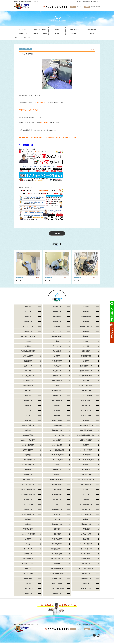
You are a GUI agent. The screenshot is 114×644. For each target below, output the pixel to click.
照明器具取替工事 (57, 510)
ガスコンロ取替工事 (28, 466)
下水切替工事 (28, 555)
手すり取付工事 (57, 366)
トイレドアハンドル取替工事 (86, 461)
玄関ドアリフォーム (86, 327)
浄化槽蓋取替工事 (86, 356)
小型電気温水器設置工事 (86, 426)
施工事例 (57, 29)
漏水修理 (28, 471)
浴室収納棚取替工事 (86, 366)
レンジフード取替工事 (28, 491)
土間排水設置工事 (86, 580)
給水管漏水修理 (57, 555)
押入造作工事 (57, 371)
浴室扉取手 (28, 391)
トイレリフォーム (86, 590)
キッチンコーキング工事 (57, 436)
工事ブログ (91, 33)
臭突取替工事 (28, 510)
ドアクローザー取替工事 (28, 535)
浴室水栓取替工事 (86, 525)
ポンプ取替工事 (28, 481)
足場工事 (28, 346)
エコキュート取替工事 (57, 590)
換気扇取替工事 (57, 486)
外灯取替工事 (86, 510)
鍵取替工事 (28, 406)
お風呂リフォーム (28, 575)
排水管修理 (57, 565)
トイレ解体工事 (86, 456)
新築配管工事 (28, 361)
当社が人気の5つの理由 (40, 29)
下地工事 (28, 585)
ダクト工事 (28, 312)
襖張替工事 (28, 317)
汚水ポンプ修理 (57, 421)
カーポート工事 (57, 391)
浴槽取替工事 (86, 351)
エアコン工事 (57, 441)
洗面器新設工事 (57, 337)
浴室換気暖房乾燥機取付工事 (86, 436)
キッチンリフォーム (28, 565)
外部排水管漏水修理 (57, 570)
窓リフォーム (57, 346)
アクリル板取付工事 (28, 446)
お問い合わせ (74, 33)
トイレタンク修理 (86, 476)
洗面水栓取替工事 (57, 525)
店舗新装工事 (57, 322)
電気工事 (28, 341)
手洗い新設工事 (57, 361)
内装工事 (86, 520)
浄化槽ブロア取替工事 (86, 376)
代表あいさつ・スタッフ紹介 (40, 33)
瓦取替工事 (57, 530)
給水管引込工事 (86, 555)
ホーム (16, 37)
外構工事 (86, 361)
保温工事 (86, 322)
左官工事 (57, 386)
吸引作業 (86, 307)
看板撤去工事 (28, 401)
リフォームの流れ (74, 29)
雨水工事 (57, 476)
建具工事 (57, 411)
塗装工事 (28, 525)
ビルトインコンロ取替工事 (86, 481)
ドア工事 (57, 466)
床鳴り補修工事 (28, 451)
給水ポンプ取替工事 (28, 426)
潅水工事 (57, 406)
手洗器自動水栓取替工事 (28, 351)
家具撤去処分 (57, 351)
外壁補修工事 (57, 396)
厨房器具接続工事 (28, 560)
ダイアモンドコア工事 (86, 386)
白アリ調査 (28, 371)
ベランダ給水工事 (86, 515)
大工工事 (78, 277)
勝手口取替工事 (86, 401)
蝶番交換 (86, 312)
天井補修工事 (57, 307)
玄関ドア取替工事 (86, 486)
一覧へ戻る (57, 233)
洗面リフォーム (28, 590)
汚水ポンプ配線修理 (86, 396)
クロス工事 (57, 520)
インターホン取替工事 (57, 461)
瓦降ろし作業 (28, 580)
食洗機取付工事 (57, 580)
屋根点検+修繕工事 (57, 550)
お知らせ (57, 505)
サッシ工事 (86, 346)
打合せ (28, 545)
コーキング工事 (57, 491)
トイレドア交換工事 (28, 486)
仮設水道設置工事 (28, 436)
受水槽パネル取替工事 (57, 481)
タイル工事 (57, 515)
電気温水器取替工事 (28, 515)
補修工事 (86, 337)
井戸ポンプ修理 (86, 535)
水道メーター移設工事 (86, 550)
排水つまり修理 (57, 585)
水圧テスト (86, 381)
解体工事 (28, 421)
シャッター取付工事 (86, 451)
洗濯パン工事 (28, 366)
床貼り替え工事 (57, 496)
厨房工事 (86, 421)
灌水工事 (86, 332)
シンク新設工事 (28, 381)
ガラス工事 (28, 411)
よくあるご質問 (23, 33)
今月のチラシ (23, 29)
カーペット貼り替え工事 (57, 451)
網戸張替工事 (28, 501)
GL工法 (28, 416)
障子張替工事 (57, 312)
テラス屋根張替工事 (86, 505)
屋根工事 (86, 466)
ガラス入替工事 (25, 49)
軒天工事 (20, 277)
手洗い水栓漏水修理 (86, 431)
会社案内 (57, 33)
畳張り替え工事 (86, 416)
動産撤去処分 (57, 317)
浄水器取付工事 (86, 560)
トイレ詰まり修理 (86, 391)
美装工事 (57, 341)
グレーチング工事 (28, 327)
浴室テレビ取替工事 (86, 371)
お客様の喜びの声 (91, 29)
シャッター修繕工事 (86, 545)
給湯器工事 (86, 585)
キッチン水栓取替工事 (28, 461)
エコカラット (57, 332)
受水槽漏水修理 (57, 426)
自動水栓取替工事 (28, 386)
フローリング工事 (86, 411)
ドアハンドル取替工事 (57, 456)
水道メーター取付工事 (28, 441)
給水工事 (28, 431)
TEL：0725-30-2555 (26, 145)
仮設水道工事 (86, 406)
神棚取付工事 (57, 535)
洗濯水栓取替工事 (57, 381)
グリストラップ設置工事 (86, 570)
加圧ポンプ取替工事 (86, 441)
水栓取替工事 (28, 332)
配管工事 (28, 570)
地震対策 (28, 456)
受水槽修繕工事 (86, 317)
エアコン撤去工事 (57, 446)
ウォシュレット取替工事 (28, 337)
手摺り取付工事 (28, 530)
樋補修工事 (86, 540)
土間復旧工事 (28, 595)
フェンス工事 (28, 550)
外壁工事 (57, 356)
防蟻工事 (57, 327)
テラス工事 (86, 496)
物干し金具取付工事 (28, 376)
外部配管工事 (86, 575)
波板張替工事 (57, 501)
